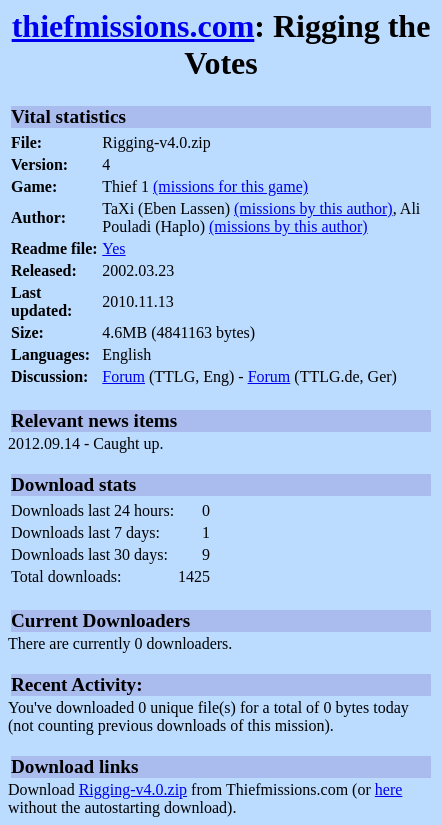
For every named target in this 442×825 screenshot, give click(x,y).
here (389, 789)
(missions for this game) (230, 186)
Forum (123, 376)
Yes (113, 248)
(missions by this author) (313, 208)
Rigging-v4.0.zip (133, 789)
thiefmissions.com (133, 26)
